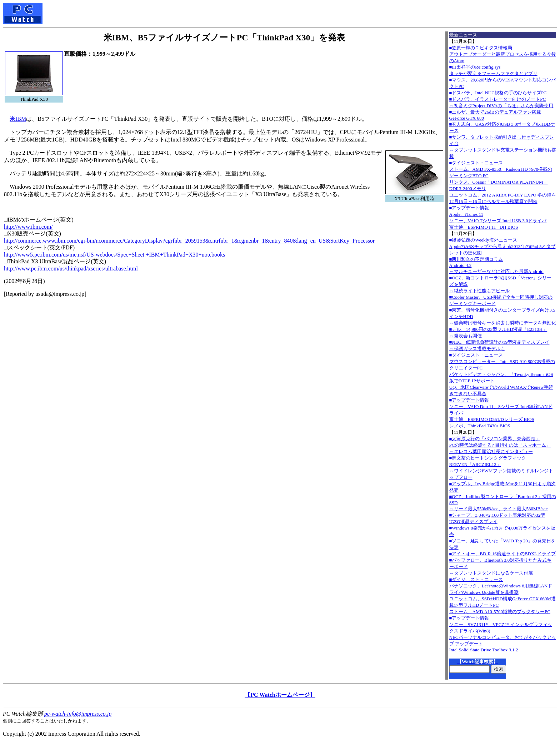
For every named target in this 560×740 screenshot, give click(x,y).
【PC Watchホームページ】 (280, 695)
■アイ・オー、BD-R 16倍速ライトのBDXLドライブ (503, 554)
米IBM (18, 119)
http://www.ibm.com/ (28, 227)
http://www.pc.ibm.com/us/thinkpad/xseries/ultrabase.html (71, 269)
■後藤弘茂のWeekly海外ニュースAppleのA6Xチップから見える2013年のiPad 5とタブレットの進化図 (502, 246)
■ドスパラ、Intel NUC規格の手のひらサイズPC (498, 93)
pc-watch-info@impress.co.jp (78, 714)
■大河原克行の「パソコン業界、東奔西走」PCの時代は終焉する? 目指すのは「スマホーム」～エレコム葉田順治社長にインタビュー (500, 445)
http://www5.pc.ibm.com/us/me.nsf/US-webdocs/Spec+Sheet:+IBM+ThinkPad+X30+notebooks (114, 255)
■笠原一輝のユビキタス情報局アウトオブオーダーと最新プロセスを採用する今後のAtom (503, 54)
